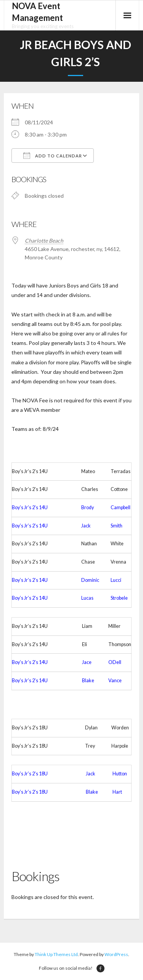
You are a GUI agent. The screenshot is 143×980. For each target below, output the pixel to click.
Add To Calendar (53, 156)
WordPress (116, 954)
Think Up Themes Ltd (56, 954)
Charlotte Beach (44, 241)
